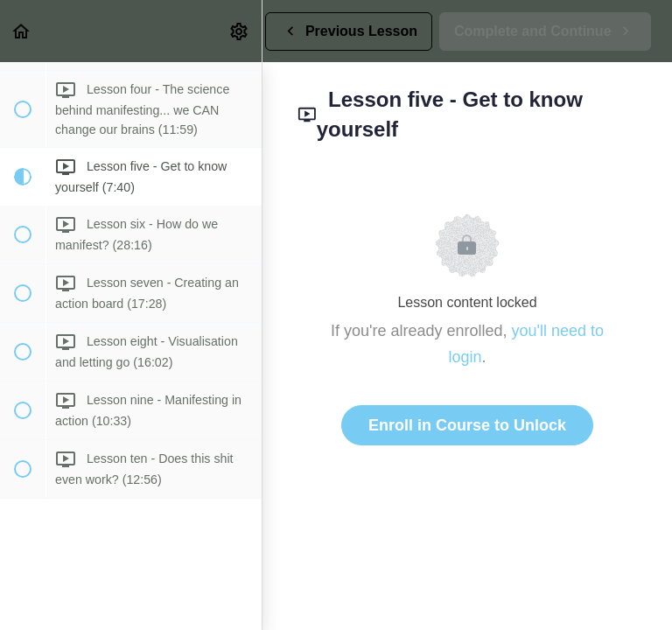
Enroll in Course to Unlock (467, 425)
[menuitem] (240, 31)
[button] (22, 31)
